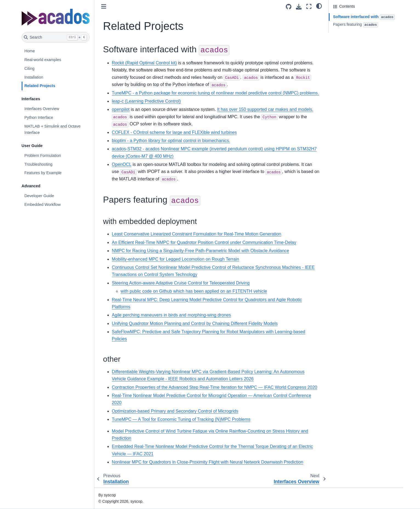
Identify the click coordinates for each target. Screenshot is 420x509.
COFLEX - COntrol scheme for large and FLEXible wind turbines (174, 132)
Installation (34, 77)
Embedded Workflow (43, 205)
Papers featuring (356, 25)
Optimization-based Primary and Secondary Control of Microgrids (175, 411)
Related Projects (40, 86)
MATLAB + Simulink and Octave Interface (52, 130)
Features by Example (43, 173)
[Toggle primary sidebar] (104, 6)
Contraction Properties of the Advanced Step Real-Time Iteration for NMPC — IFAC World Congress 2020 (215, 387)
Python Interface (39, 117)
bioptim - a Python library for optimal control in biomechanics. (171, 141)
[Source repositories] (289, 7)
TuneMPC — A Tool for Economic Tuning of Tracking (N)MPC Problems (181, 419)
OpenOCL (122, 164)
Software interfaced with (364, 17)
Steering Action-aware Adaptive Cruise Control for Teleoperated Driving (181, 283)
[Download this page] (299, 7)
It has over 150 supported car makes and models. (265, 109)
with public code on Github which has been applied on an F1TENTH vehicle (194, 291)
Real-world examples (43, 60)
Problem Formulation (43, 156)
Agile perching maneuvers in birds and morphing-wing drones (171, 315)
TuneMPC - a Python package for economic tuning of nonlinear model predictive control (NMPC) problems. (215, 93)
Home (30, 51)
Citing (29, 68)
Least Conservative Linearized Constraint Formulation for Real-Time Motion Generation (196, 234)
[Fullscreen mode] (309, 6)
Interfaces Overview (42, 109)
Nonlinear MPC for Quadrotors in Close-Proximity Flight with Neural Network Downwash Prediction (208, 462)
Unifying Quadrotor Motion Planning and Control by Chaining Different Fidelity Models (195, 323)
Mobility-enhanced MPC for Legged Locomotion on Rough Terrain (175, 259)
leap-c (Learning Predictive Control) (146, 101)
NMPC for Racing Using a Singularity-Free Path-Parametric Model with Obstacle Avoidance (200, 251)
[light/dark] (319, 6)
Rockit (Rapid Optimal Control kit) (144, 63)
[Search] (56, 37)
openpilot (121, 109)
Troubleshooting (38, 164)
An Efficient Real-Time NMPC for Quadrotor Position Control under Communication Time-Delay (204, 242)
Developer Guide (39, 196)
